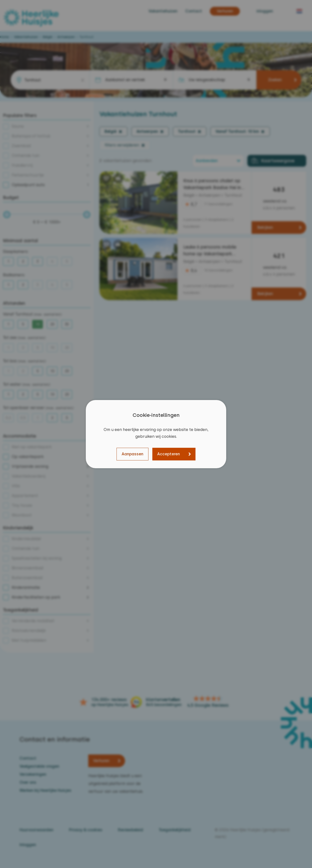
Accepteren (169, 454)
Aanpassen (132, 454)
